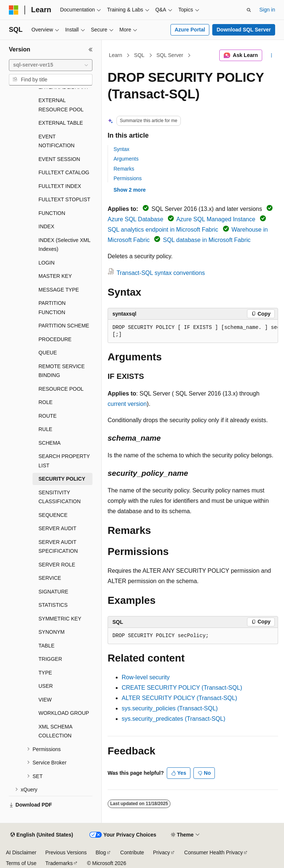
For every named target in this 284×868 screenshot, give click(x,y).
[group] (193, 331)
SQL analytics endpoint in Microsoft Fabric (163, 230)
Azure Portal (190, 30)
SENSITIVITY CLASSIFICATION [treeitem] (60, 497)
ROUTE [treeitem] (48, 416)
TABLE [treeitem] (46, 646)
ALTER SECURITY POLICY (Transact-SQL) (179, 698)
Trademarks (59, 863)
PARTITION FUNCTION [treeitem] (52, 308)
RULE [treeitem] (45, 429)
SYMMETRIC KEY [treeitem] (60, 619)
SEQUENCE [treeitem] (53, 515)
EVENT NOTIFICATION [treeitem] (57, 141)
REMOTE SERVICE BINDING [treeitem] (62, 371)
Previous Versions (66, 852)
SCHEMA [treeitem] (50, 443)
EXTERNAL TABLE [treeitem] (61, 123)
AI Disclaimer (21, 852)
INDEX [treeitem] (46, 226)
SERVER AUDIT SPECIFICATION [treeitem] (58, 547)
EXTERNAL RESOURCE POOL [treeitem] (61, 105)
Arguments (126, 159)
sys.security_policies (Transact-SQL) (170, 708)
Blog (101, 852)
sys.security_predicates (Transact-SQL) (173, 719)
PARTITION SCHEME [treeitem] (64, 326)
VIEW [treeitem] (45, 700)
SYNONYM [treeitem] (52, 632)
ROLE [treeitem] (45, 402)
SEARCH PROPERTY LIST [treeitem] (64, 461)
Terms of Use (21, 863)
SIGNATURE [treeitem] (53, 592)
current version (127, 404)
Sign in (267, 10)
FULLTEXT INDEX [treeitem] (60, 186)
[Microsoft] (14, 10)
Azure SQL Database (136, 219)
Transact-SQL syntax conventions (161, 273)
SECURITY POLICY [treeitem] (62, 479)
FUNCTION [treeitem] (52, 213)
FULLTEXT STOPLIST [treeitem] (64, 199)
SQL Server (170, 55)
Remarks (124, 169)
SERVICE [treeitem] (50, 578)
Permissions (128, 178)
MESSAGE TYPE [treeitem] (59, 290)
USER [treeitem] (46, 686)
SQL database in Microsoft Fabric (207, 240)
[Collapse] (91, 50)
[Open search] (249, 10)
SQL (139, 55)
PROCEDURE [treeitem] (55, 339)
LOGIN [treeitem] (47, 263)
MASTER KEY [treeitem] (55, 276)
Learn (116, 55)
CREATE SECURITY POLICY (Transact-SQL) (182, 688)
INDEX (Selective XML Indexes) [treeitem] (64, 245)
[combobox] (51, 65)
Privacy (162, 852)
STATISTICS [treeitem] (53, 605)
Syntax (121, 149)
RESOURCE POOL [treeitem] (61, 389)
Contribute (132, 852)
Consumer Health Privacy (214, 852)
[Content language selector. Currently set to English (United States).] (42, 835)
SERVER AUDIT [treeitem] (57, 528)
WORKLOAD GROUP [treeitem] (64, 713)
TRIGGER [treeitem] (50, 659)
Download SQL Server (244, 30)
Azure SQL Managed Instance (216, 219)
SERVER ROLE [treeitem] (57, 565)
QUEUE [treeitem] (48, 353)
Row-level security (146, 677)
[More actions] (272, 55)
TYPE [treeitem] (45, 673)
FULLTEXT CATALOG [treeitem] (64, 172)
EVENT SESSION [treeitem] (59, 159)
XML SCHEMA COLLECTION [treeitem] (55, 731)
